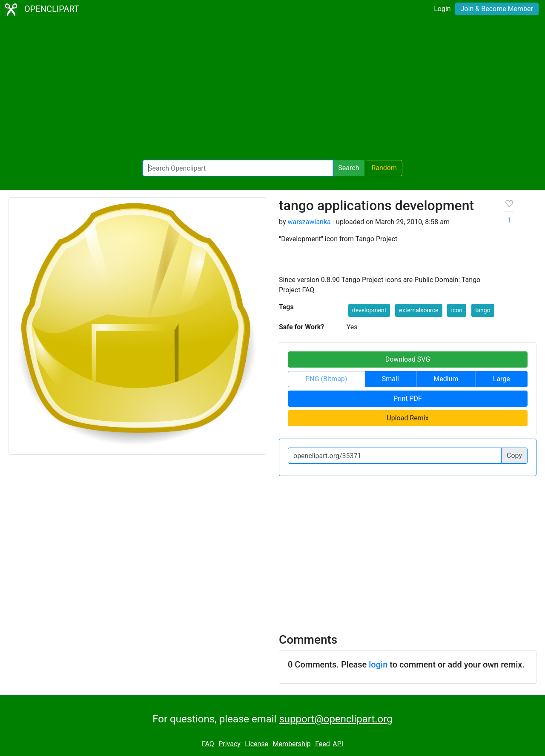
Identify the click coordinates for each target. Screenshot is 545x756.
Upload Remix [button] (407, 418)
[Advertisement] (272, 89)
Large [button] (502, 379)
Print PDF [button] (408, 398)
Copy (514, 455)
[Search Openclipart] (238, 168)
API (338, 744)
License (257, 744)
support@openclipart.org (336, 719)
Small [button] (390, 379)
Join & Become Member (497, 9)
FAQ (208, 744)
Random (384, 168)
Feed (323, 744)
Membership (291, 744)
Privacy (229, 744)
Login (442, 9)
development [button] (369, 310)
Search (349, 168)
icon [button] (456, 310)
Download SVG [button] (408, 359)
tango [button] (483, 310)
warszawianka (309, 222)
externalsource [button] (419, 310)
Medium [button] (446, 379)
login (378, 665)
